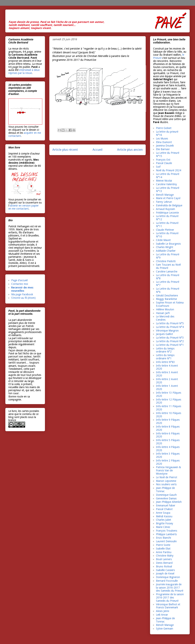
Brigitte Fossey (165, 523)
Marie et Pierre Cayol (168, 198)
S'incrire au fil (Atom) (23, 298)
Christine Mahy (165, 556)
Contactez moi (20, 284)
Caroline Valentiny (166, 184)
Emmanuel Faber (166, 505)
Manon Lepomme (166, 481)
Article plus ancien (130, 150)
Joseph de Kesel (165, 574)
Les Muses (162, 139)
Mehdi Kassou (164, 516)
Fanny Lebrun (164, 202)
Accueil (97, 150)
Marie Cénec (163, 527)
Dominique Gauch (166, 495)
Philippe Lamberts (166, 534)
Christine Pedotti (166, 261)
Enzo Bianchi (163, 538)
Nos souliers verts (166, 484)
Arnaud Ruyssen (165, 209)
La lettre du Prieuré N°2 (170, 341)
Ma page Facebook (22, 294)
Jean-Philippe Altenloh (169, 502)
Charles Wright (165, 247)
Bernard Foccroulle (167, 581)
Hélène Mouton (165, 309)
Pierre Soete (163, 545)
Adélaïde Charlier (166, 251)
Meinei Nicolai (164, 181)
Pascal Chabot (164, 509)
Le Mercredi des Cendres (165, 318)
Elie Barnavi (163, 149)
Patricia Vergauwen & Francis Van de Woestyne (168, 470)
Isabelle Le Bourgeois (168, 244)
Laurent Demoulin (166, 541)
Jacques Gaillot (164, 334)
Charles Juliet (163, 520)
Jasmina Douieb (165, 146)
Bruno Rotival (164, 566)
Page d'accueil (19, 280)
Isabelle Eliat (163, 549)
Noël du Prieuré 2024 (169, 170)
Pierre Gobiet (164, 128)
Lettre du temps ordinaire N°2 (165, 350)
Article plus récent (65, 150)
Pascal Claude (164, 163)
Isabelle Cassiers (165, 570)
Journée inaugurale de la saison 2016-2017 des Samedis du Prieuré (170, 588)
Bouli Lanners (164, 559)
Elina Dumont (164, 142)
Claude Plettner (165, 230)
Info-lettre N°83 (165, 362)
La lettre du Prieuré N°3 (170, 338)
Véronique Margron (167, 331)
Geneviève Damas (166, 498)
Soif (158, 167)
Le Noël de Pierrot (167, 477)
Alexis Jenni (163, 611)
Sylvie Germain (165, 629)
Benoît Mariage (165, 195)
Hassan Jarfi (163, 313)
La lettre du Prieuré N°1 (170, 345)
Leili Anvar (162, 615)
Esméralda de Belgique (169, 205)
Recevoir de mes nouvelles (22, 289)
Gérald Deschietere (167, 296)
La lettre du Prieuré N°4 (170, 327)
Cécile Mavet (163, 240)
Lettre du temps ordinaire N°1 (165, 357)
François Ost (163, 160)
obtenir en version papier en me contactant (24, 207)
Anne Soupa (163, 513)
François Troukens (167, 531)
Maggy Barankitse (166, 299)
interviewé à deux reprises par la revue (24, 71)
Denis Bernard (164, 563)
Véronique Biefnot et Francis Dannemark (168, 606)
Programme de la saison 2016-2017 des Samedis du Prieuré (170, 598)
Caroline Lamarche (167, 272)
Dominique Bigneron (168, 577)
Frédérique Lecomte (167, 213)
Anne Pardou (164, 552)
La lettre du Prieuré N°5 (170, 323)
